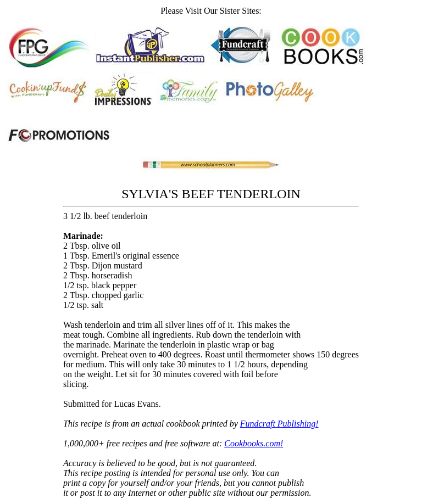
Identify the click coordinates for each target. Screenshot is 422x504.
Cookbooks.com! (254, 443)
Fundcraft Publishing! (279, 424)
